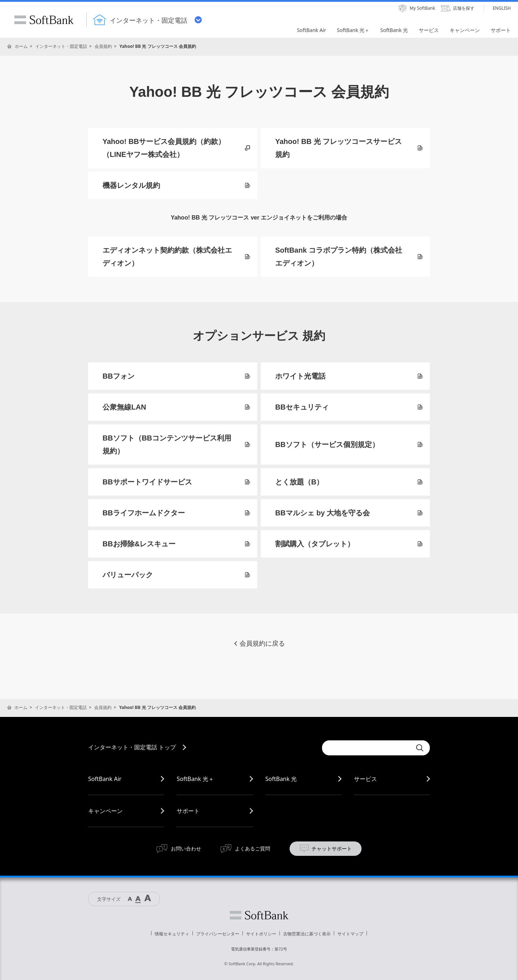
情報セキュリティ (172, 934)
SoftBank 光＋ (195, 779)
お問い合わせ (186, 848)
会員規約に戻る (259, 643)
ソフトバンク (259, 915)
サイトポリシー (261, 934)
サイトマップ (350, 934)
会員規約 (103, 46)
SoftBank (44, 20)
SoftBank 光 (281, 779)
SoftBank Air (105, 779)
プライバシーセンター (218, 934)
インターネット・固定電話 (61, 46)
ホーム (21, 46)
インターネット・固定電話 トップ (132, 747)
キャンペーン (105, 811)
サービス (365, 779)
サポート (188, 811)
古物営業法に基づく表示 (307, 934)
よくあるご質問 (253, 848)
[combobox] (367, 748)
